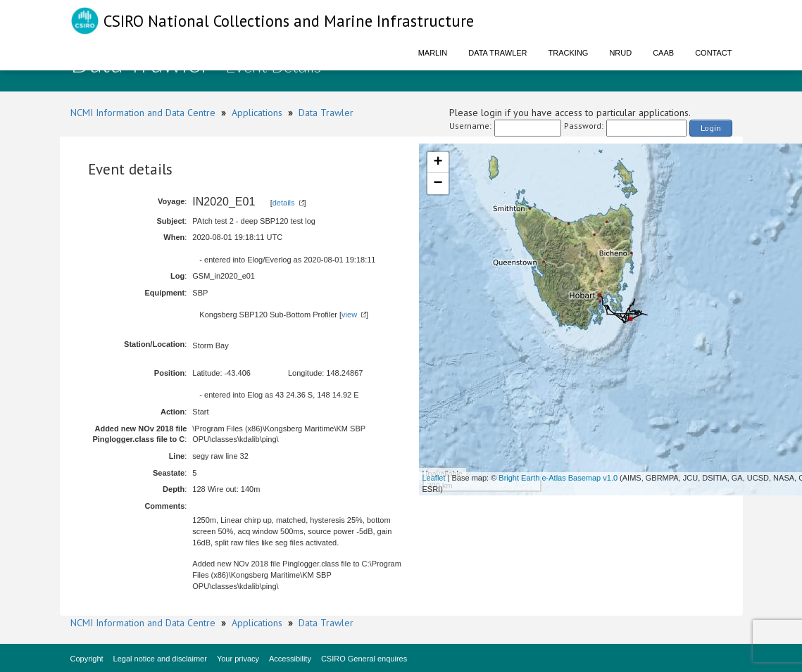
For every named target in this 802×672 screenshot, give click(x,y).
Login (711, 128)
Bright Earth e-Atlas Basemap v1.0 (558, 478)
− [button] (438, 184)
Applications (257, 113)
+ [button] (438, 163)
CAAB (663, 53)
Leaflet (434, 478)
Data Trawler (497, 53)
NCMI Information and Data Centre (143, 113)
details (284, 203)
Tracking (569, 53)
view (349, 315)
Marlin (433, 53)
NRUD (620, 53)
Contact (713, 53)
